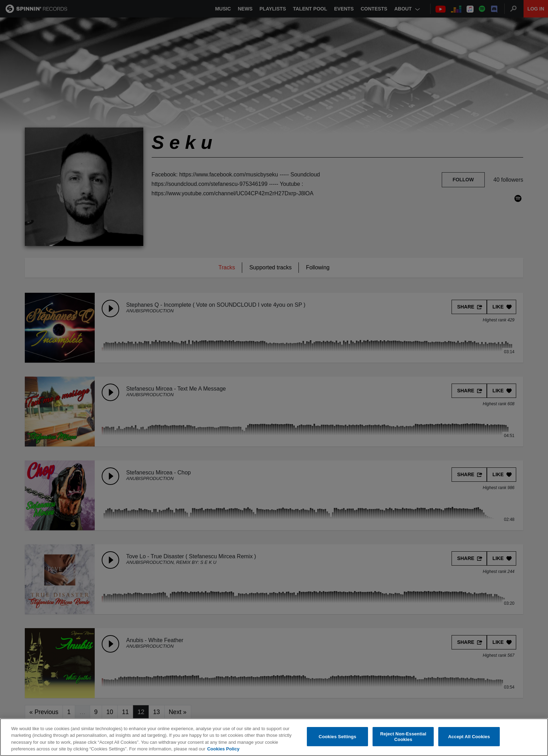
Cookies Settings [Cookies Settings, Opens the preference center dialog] (338, 737)
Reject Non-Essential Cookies (403, 737)
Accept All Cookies (469, 737)
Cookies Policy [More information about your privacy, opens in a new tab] (223, 749)
